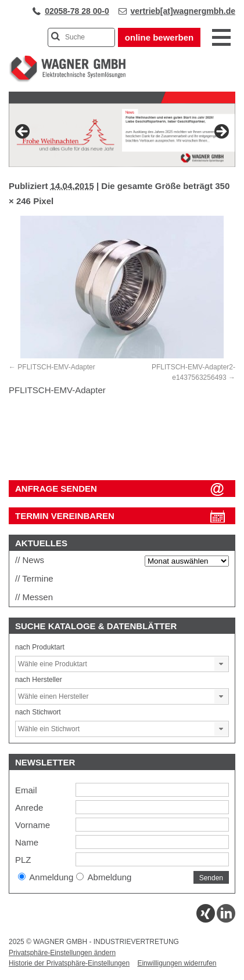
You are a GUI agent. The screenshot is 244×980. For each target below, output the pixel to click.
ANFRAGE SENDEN (56, 489)
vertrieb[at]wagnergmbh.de (183, 11)
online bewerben (159, 37)
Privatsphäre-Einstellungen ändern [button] (62, 953)
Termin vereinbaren (65, 516)
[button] (221, 664)
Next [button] (221, 132)
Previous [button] (23, 132)
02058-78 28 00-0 (77, 11)
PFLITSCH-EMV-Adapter (56, 367)
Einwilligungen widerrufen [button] (177, 963)
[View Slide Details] (122, 135)
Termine (37, 578)
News (34, 560)
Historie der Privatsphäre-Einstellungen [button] (69, 963)
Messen (38, 597)
